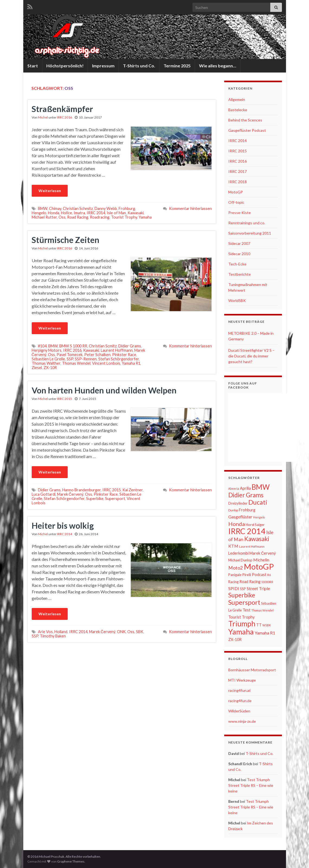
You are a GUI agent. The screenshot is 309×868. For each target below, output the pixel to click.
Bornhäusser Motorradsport (252, 670)
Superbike (95, 499)
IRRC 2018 (238, 182)
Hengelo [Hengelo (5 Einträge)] (259, 517)
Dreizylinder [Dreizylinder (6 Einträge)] (238, 503)
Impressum (103, 66)
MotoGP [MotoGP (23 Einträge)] (259, 566)
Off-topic (236, 202)
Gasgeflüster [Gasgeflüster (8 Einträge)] (240, 517)
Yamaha (145, 217)
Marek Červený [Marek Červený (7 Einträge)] (263, 553)
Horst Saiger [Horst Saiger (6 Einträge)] (255, 525)
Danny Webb (106, 208)
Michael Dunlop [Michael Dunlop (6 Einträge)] (240, 560)
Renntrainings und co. (247, 223)
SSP (70, 359)
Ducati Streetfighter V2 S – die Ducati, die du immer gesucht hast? (251, 356)
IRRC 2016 (65, 117)
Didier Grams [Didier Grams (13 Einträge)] (246, 495)
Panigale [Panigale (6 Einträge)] (235, 575)
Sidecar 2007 (239, 243)
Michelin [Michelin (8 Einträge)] (261, 560)
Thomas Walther (46, 363)
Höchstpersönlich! (65, 66)
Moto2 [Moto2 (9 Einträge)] (236, 568)
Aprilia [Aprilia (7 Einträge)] (245, 488)
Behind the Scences (245, 120)
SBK (140, 632)
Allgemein (237, 99)
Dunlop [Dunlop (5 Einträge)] (233, 510)
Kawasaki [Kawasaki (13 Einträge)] (257, 539)
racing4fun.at (240, 690)
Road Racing (78, 217)
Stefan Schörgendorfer (119, 359)
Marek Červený (70, 494)
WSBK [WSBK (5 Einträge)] (267, 625)
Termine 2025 (177, 66)
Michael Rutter (44, 217)
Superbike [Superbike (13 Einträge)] (242, 595)
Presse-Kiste (240, 213)
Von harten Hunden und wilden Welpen (104, 390)
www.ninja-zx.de (242, 721)
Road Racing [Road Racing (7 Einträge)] (250, 582)
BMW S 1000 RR (73, 346)
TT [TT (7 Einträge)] (259, 625)
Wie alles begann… (218, 66)
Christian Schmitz (78, 208)
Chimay (55, 208)
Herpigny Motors (47, 350)
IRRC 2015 (65, 399)
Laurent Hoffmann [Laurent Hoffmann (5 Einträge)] (252, 546)
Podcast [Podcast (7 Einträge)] (259, 575)
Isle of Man (116, 213)
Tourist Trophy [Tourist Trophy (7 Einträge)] (241, 617)
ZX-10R (50, 368)
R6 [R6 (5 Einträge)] (269, 575)
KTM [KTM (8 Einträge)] (233, 546)
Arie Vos (45, 632)
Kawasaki (136, 213)
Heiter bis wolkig (63, 525)
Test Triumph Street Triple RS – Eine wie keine (251, 785)
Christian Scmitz (103, 346)
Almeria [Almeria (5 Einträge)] (234, 489)
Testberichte (240, 274)
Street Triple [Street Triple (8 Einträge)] (258, 588)
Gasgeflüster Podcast (247, 130)
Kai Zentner (133, 490)
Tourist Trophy (124, 217)
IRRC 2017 (238, 171)
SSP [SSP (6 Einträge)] (243, 589)
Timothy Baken (53, 636)
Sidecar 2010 (239, 254)
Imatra (79, 213)
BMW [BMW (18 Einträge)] (261, 487)
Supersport (115, 499)
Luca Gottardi (44, 494)
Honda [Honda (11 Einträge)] (237, 524)
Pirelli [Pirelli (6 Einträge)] (247, 575)
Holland (61, 632)
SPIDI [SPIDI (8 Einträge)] (234, 588)
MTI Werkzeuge (242, 680)
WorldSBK (237, 300)
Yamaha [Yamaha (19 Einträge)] (241, 632)
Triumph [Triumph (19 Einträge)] (242, 624)
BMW (43, 208)
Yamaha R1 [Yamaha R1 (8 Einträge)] (265, 633)
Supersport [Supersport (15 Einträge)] (244, 602)
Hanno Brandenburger (82, 490)
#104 (42, 346)
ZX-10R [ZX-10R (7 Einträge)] (235, 640)
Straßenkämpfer (62, 109)
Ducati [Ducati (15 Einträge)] (258, 502)
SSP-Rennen (86, 359)
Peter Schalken (97, 355)
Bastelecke (238, 110)
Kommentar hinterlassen (190, 208)
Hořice (67, 213)
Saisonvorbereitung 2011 (250, 233)
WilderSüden (239, 711)
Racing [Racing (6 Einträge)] (233, 582)
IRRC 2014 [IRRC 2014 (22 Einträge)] (247, 531)
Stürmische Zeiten (66, 240)
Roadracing (100, 217)
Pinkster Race (124, 355)
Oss (62, 217)
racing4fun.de (240, 701)
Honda (54, 213)
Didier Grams (130, 346)
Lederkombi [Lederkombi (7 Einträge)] (238, 553)
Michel (43, 117)
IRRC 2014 (96, 213)
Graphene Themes (71, 861)
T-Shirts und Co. (139, 66)
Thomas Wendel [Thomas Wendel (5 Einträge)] (262, 610)
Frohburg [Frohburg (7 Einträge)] (247, 510)
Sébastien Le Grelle (48, 359)
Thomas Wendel (76, 363)
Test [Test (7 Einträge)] (247, 610)
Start (33, 66)
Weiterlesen (50, 191)
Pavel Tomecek (70, 355)
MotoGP (236, 192)
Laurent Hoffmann (117, 350)
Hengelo (39, 213)
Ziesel (37, 368)
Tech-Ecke (237, 264)
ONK (121, 632)
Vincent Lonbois (106, 363)
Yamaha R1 (131, 363)
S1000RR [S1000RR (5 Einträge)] (267, 582)
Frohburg (127, 208)
